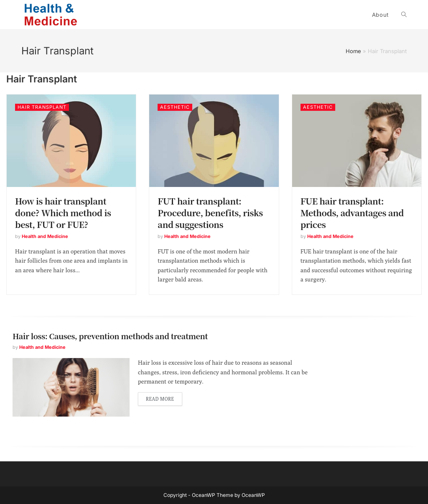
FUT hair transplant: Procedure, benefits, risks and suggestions (210, 213)
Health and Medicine (45, 236)
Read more (160, 399)
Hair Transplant (42, 107)
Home (353, 51)
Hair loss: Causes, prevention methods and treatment (110, 336)
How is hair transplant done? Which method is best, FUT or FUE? (63, 213)
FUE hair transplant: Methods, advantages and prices (352, 213)
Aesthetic (175, 107)
